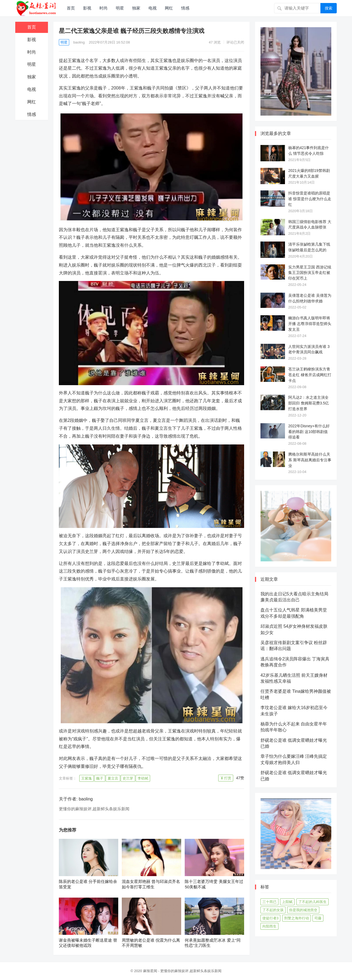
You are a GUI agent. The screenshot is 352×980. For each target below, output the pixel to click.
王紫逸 (87, 778)
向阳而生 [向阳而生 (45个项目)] (269, 926)
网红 (169, 8)
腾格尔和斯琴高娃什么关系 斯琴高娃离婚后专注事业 (310, 460)
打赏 (228, 778)
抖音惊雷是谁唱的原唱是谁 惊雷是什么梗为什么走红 (310, 199)
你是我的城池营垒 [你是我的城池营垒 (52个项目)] (303, 910)
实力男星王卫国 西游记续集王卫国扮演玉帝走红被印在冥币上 (310, 273)
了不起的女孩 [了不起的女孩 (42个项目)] (273, 910)
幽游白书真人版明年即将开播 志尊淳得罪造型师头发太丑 (310, 324)
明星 (120, 8)
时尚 (104, 8)
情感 (185, 8)
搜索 (329, 8)
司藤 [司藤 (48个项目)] (318, 918)
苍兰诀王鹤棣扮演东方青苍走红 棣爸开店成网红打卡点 (310, 375)
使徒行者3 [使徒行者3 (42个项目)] (270, 918)
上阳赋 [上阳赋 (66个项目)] (287, 902)
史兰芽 (128, 778)
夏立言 (113, 778)
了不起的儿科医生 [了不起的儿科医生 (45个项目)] (312, 902)
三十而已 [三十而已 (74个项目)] (269, 902)
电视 (153, 8)
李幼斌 (143, 778)
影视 (87, 8)
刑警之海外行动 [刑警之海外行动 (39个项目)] (297, 918)
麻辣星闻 (150, 971)
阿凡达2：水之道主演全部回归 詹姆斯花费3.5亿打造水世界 (309, 403)
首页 (71, 8)
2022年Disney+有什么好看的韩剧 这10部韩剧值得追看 (309, 432)
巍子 (100, 778)
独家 (136, 8)
